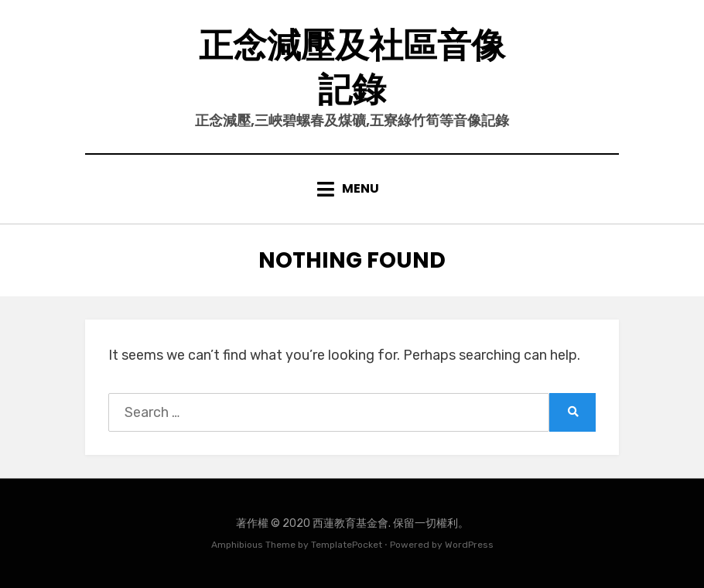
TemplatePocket (347, 545)
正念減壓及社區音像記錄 (352, 67)
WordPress (469, 545)
